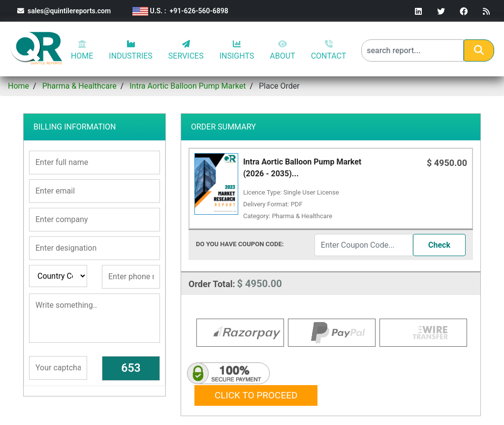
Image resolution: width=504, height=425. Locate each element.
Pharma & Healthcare (79, 86)
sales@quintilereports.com (64, 11)
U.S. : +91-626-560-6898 (180, 11)
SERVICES (186, 50)
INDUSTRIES (131, 50)
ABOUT (282, 50)
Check (439, 245)
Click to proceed (256, 394)
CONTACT (329, 50)
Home (18, 86)
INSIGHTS (237, 50)
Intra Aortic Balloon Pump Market (188, 86)
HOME (82, 50)
